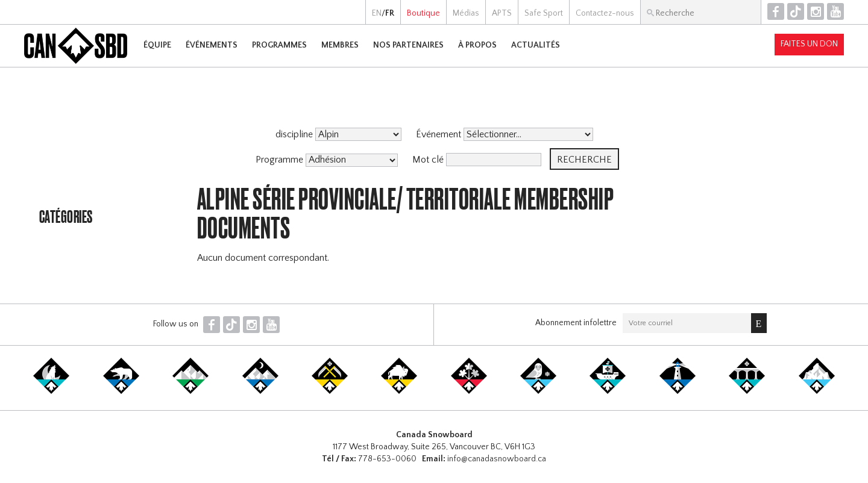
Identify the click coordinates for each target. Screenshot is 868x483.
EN (377, 13)
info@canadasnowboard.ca (497, 459)
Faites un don (809, 44)
